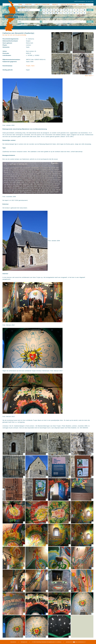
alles (20, 22)
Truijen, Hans (30, 66)
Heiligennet (24, 642)
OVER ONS (82, 4)
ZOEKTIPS (28, 4)
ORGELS (55, 4)
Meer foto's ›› (89, 76)
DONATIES (22, 8)
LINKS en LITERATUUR (42, 4)
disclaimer (13, 642)
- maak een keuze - (24, 10)
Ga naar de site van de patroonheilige (14, 35)
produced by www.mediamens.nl (76, 642)
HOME (20, 4)
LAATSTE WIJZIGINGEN (68, 4)
